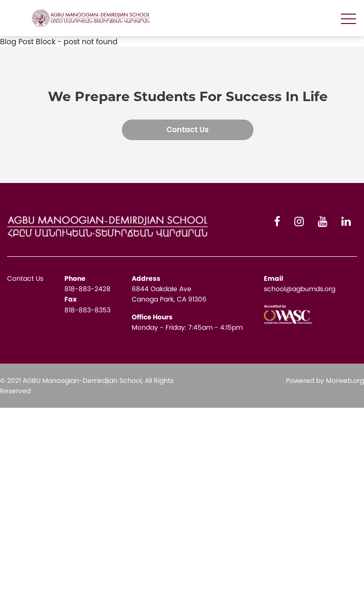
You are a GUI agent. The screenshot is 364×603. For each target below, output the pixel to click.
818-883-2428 (87, 289)
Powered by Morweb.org (325, 381)
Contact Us (188, 130)
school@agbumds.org (300, 289)
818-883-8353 (87, 310)
